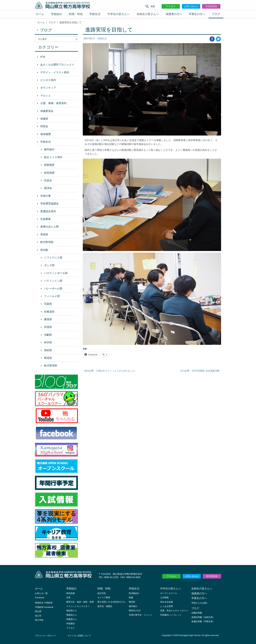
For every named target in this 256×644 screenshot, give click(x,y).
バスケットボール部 (56, 273)
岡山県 (38, 611)
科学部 (48, 342)
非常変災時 (211, 6)
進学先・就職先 (105, 606)
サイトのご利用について (79, 636)
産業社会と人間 (49, 227)
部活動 (44, 250)
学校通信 (71, 624)
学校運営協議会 (49, 204)
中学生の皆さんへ (119, 14)
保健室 (44, 119)
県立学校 (39, 620)
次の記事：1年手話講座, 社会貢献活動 (200, 371)
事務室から (72, 615)
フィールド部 (52, 296)
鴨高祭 (132, 602)
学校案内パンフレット (171, 615)
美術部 (44, 234)
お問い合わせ (191, 6)
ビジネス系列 (48, 80)
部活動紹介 (134, 593)
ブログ (216, 14)
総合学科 (102, 593)
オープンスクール (169, 593)
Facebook (40, 597)
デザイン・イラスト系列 (55, 72)
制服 (131, 597)
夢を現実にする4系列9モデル (111, 602)
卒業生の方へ (197, 14)
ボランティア (48, 88)
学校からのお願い (200, 603)
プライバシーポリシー (46, 636)
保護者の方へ (174, 14)
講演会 (48, 188)
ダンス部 (49, 265)
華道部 (48, 358)
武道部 (48, 327)
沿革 (68, 597)
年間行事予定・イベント (140, 615)
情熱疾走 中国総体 (44, 603)
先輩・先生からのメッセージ (174, 611)
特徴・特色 (76, 14)
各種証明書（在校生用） (203, 617)
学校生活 (95, 14)
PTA (43, 57)
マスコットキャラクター (78, 606)
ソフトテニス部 (53, 258)
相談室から (72, 611)
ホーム (40, 14)
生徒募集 (46, 219)
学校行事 (46, 196)
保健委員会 (47, 111)
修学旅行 (49, 149)
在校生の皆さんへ (148, 14)
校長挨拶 (49, 173)
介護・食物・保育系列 (53, 103)
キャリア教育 (104, 597)
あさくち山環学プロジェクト (57, 65)
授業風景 (49, 165)
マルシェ (46, 96)
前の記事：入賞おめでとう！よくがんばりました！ (111, 371)
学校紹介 (57, 14)
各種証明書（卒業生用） (203, 621)
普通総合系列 (48, 211)
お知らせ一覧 (41, 593)
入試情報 (164, 597)
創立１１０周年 (53, 157)
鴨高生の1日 (135, 611)
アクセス (171, 6)
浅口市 (38, 616)
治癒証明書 (197, 613)
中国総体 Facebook (44, 607)
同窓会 (44, 126)
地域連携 (46, 134)
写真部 (48, 304)
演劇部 (48, 335)
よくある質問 (167, 606)
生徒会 (48, 180)
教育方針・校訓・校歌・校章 (80, 602)
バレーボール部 (53, 289)
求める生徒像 (167, 602)
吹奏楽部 (49, 312)
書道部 (48, 319)
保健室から (72, 619)
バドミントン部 (53, 281)
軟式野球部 (47, 242)
